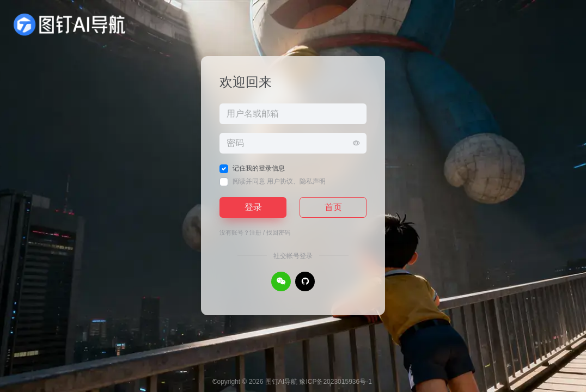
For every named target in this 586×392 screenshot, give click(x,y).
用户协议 (280, 181)
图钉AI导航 (281, 382)
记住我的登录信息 (259, 168)
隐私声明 (313, 181)
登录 (253, 207)
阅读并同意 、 (279, 181)
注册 (255, 232)
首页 (333, 207)
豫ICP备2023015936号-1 (335, 382)
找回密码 (278, 232)
